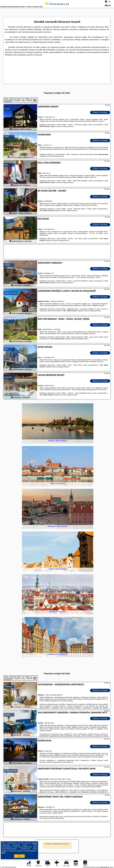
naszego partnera (68, 126)
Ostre (6, 349)
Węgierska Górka (11, 293)
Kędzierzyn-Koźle (11, 771)
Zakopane (8, 687)
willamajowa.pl (57, 4)
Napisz (112, 867)
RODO (3, 853)
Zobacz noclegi (100, 112)
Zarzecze (8, 377)
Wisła (6, 137)
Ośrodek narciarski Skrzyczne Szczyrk (57, 844)
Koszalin (7, 715)
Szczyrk (7, 109)
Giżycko (7, 743)
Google (35, 843)
